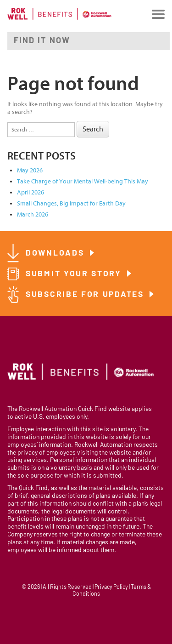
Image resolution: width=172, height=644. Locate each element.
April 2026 (31, 192)
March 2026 (33, 214)
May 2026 (30, 170)
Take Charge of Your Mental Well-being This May (83, 181)
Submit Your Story (75, 274)
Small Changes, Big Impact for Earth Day (71, 203)
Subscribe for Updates (86, 295)
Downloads (56, 254)
